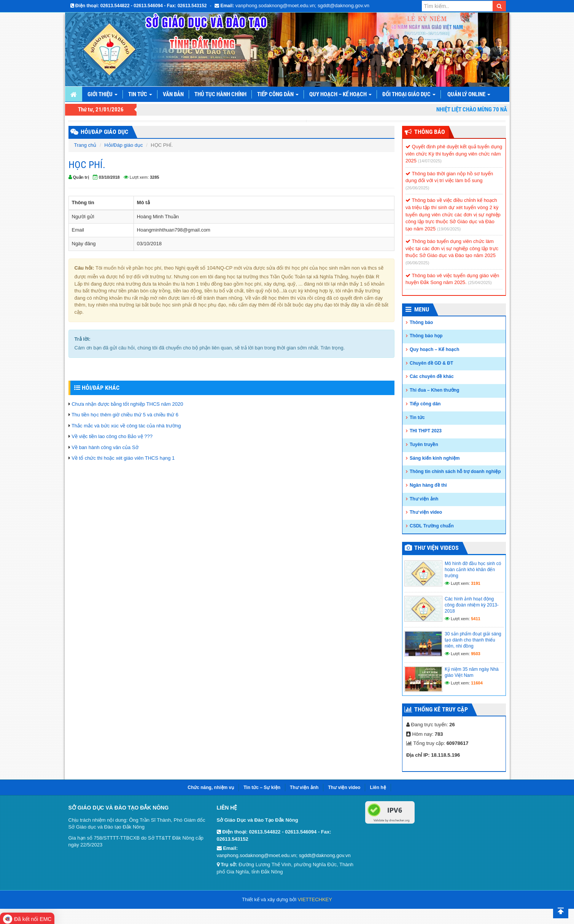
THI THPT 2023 (426, 431)
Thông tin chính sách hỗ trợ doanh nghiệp (455, 472)
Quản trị (81, 177)
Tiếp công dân (278, 94)
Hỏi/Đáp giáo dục (123, 145)
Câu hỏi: (84, 268)
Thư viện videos (436, 548)
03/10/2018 (109, 177)
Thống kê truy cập (441, 709)
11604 (477, 683)
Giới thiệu (103, 94)
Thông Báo (430, 132)
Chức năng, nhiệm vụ (211, 787)
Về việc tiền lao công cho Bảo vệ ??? (112, 436)
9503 (475, 654)
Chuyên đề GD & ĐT (431, 363)
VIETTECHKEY (315, 899)
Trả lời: (83, 339)
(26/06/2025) (417, 188)
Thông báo (421, 322)
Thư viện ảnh (424, 499)
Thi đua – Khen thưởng (434, 390)
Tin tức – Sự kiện (262, 787)
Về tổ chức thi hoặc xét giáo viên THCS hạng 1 (123, 458)
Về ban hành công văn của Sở (105, 447)
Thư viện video (426, 512)
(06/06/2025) (417, 263)
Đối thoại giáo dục (409, 94)
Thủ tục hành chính (220, 94)
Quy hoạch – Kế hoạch (340, 94)
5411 (475, 619)
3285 (154, 177)
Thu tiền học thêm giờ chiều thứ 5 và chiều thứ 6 (125, 415)
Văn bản (173, 94)
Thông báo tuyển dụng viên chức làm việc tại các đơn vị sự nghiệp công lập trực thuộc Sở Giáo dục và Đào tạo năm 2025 (452, 248)
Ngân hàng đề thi (428, 485)
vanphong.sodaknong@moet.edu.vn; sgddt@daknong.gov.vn (302, 6)
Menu (422, 309)
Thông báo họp (426, 336)
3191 (475, 583)
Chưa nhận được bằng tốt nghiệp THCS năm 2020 (127, 404)
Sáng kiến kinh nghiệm (435, 458)
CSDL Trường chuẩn (432, 526)
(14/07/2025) (430, 161)
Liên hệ (378, 787)
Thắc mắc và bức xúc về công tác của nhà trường (126, 426)
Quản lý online (469, 94)
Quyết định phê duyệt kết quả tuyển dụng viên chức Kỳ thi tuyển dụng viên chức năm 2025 (454, 154)
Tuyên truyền (424, 445)
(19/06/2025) (449, 229)
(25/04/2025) (480, 283)
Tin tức (140, 94)
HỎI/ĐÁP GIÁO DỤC (104, 132)
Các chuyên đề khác (432, 376)
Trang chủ (85, 145)
